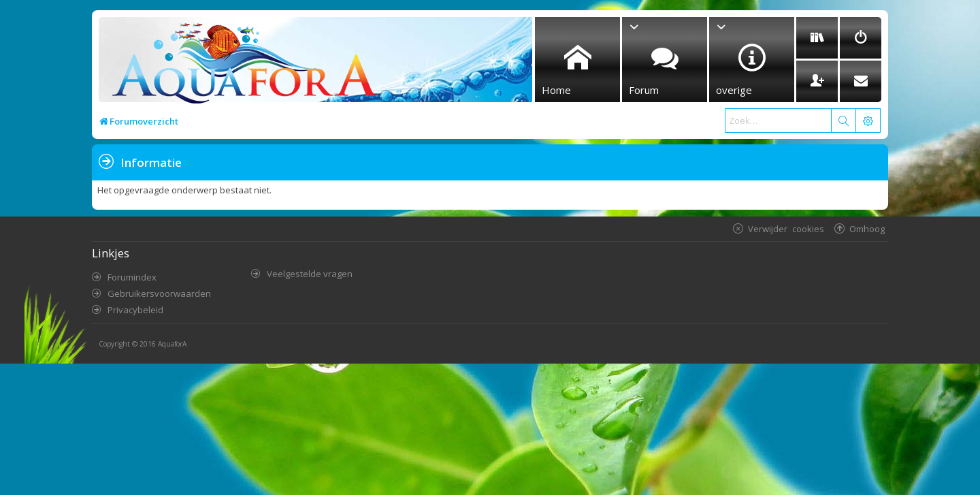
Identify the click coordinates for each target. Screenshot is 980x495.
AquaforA (172, 344)
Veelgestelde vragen (310, 274)
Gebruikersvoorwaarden (159, 293)
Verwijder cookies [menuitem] (786, 228)
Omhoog (867, 228)
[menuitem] (817, 38)
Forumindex (132, 277)
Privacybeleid (135, 310)
